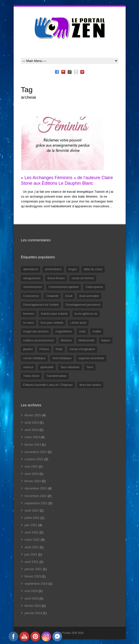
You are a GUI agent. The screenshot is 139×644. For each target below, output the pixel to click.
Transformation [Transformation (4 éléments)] (56, 376)
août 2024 (32, 422)
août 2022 (32, 510)
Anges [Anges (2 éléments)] (73, 269)
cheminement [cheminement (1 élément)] (32, 287)
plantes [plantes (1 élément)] (28, 349)
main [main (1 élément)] (82, 331)
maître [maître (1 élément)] (97, 331)
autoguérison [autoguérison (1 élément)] (32, 278)
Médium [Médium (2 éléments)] (66, 340)
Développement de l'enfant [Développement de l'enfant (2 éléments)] (41, 305)
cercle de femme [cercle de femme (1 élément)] (83, 278)
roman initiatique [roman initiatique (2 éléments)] (34, 358)
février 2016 (33, 606)
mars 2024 (32, 437)
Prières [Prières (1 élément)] (44, 349)
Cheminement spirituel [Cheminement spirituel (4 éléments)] (64, 287)
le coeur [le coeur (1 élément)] (28, 323)
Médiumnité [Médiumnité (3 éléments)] (87, 340)
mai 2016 (31, 591)
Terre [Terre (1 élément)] (90, 367)
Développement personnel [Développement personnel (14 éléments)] (83, 305)
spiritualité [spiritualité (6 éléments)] (47, 367)
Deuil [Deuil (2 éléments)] (69, 296)
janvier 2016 (33, 613)
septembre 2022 (36, 503)
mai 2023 (31, 466)
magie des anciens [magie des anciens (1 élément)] (36, 331)
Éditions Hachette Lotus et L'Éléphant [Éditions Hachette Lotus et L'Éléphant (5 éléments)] (48, 385)
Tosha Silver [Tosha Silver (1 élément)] (31, 376)
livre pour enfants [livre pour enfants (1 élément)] (52, 323)
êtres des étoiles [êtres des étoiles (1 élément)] (90, 385)
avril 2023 (32, 474)
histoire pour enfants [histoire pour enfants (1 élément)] (54, 314)
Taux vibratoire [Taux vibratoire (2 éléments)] (70, 367)
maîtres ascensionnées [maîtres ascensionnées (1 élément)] (39, 340)
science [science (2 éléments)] (28, 367)
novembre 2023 (36, 452)
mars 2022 (32, 540)
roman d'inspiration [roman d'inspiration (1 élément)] (82, 349)
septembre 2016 (36, 584)
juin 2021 (31, 554)
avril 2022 (32, 532)
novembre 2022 (36, 496)
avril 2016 (32, 598)
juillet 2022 (32, 518)
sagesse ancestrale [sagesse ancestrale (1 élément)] (91, 358)
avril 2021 (32, 562)
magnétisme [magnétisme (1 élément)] (64, 331)
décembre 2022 (36, 488)
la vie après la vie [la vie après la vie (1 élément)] (86, 314)
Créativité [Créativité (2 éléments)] (52, 296)
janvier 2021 (33, 569)
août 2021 (32, 547)
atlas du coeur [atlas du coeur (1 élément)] (93, 269)
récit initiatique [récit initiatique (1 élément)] (62, 358)
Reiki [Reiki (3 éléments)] (59, 349)
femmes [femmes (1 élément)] (29, 314)
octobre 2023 (34, 459)
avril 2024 (32, 430)
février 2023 (33, 481)
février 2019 (33, 576)
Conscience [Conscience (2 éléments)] (31, 296)
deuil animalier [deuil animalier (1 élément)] (89, 296)
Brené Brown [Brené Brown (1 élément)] (56, 278)
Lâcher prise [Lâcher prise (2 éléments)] (78, 323)
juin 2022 (31, 525)
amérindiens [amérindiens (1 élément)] (53, 269)
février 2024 (33, 445)
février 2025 (33, 415)
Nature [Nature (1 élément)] (106, 340)
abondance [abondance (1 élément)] (31, 269)
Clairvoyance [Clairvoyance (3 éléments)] (94, 287)
